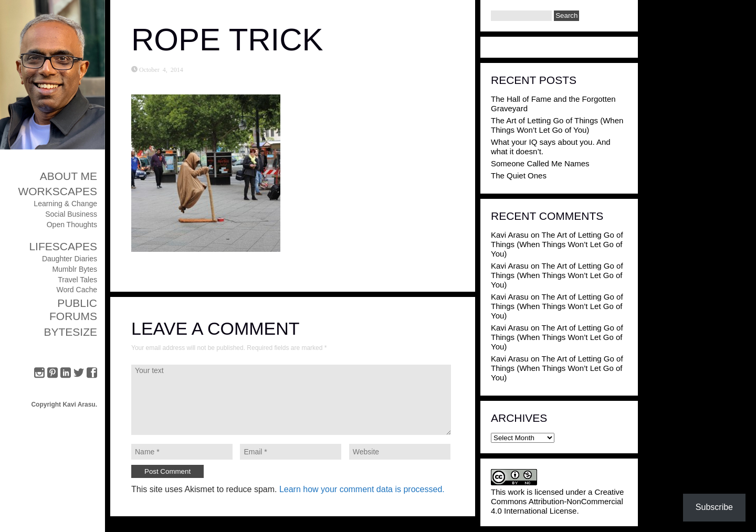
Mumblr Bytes (75, 269)
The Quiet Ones (519, 175)
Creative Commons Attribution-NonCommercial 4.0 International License (557, 501)
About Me (69, 176)
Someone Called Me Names (540, 163)
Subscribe (714, 507)
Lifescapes (63, 246)
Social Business (71, 214)
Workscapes (57, 191)
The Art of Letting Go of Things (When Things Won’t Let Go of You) (557, 125)
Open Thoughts (72, 225)
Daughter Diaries (70, 259)
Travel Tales (77, 280)
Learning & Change (65, 204)
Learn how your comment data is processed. (362, 489)
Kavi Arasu (510, 235)
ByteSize (70, 332)
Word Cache (77, 290)
